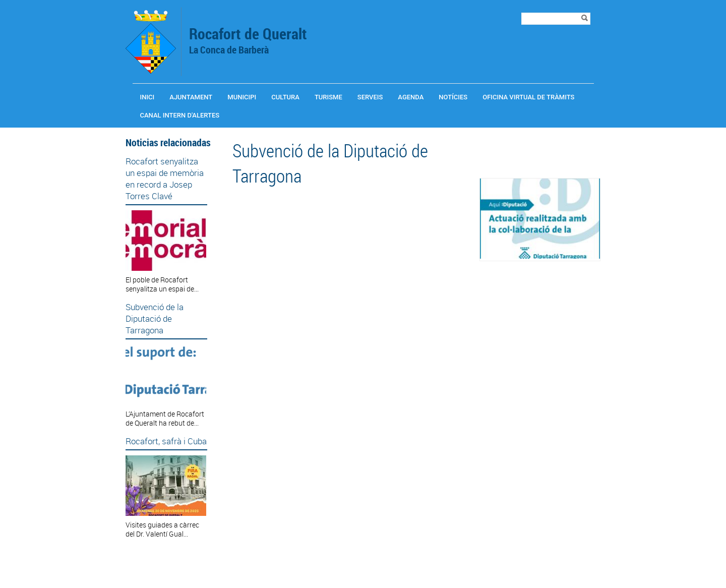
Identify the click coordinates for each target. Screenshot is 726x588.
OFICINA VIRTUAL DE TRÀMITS (528, 97)
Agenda (411, 97)
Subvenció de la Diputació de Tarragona (155, 318)
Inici (147, 97)
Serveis (370, 97)
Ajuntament (191, 97)
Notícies (453, 97)
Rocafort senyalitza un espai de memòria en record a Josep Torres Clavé (165, 179)
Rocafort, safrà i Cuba (166, 441)
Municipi (242, 97)
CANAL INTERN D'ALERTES (180, 115)
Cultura (285, 97)
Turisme (328, 97)
